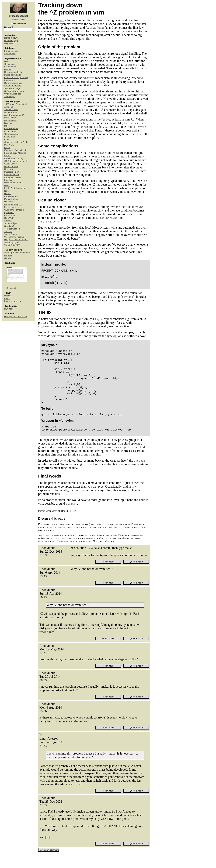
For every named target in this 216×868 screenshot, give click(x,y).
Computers (10, 137)
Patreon (8, 255)
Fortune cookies (12, 51)
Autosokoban (11, 112)
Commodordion (12, 134)
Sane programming (13, 83)
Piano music (10, 80)
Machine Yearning (13, 183)
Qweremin (9, 213)
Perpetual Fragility (13, 204)
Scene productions (13, 86)
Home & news (11, 38)
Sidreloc (8, 221)
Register (8, 296)
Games (8, 69)
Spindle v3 (9, 226)
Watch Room (10, 234)
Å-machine (9, 107)
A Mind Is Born (11, 110)
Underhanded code (13, 94)
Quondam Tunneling (14, 210)
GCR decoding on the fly (16, 161)
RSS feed (9, 309)
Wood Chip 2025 (12, 245)
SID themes (10, 54)
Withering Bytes (12, 242)
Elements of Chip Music (16, 150)
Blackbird (9, 123)
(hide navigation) (18, 19)
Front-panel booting (14, 158)
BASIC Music (11, 120)
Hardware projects (13, 72)
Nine (7, 191)
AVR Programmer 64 (14, 115)
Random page (11, 41)
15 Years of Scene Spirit (16, 104)
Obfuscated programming (16, 78)
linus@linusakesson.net (16, 316)
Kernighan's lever (13, 177)
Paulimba (9, 202)
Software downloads (14, 91)
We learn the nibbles (14, 237)
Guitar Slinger (11, 164)
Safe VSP (9, 218)
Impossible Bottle (12, 172)
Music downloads (13, 75)
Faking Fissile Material (15, 153)
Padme (8, 194)
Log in (7, 298)
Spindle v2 (12, 288)
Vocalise (8, 232)
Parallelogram (11, 196)
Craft (7, 139)
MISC (7, 185)
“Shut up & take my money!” (18, 253)
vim (62, 20)
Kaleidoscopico (12, 175)
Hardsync (9, 169)
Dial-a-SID (9, 145)
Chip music (10, 64)
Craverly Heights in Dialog (17, 142)
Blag (6, 61)
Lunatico (8, 180)
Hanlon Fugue (11, 166)
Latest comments (12, 301)
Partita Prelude (11, 199)
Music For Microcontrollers (17, 188)
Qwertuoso (9, 215)
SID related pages (13, 88)
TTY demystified (12, 229)
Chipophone (10, 67)
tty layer (43, 57)
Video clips (9, 97)
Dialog (7, 148)
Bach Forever (11, 118)
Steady (8, 258)
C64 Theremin (11, 129)
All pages (9, 43)
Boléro (7, 126)
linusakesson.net (18, 16)
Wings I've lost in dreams (16, 240)
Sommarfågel (11, 223)
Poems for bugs (12, 207)
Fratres (8, 156)
